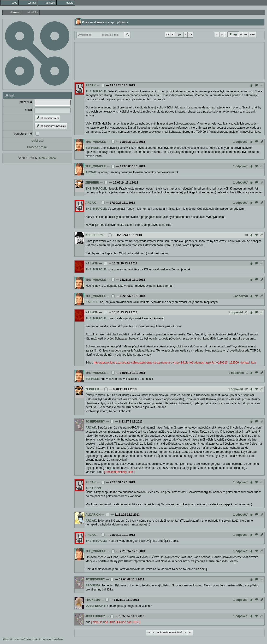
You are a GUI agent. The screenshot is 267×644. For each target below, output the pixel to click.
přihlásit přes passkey (51, 126)
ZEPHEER (92, 148)
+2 (246, 389)
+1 (246, 312)
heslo (28, 110)
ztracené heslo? (37, 147)
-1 (246, 373)
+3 (246, 235)
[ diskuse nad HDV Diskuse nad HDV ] (116, 622)
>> (190, 35)
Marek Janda (47, 158)
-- (222, 34)
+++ (252, 34)
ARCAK (91, 85)
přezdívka (26, 102)
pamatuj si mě (23, 134)
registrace (37, 141)
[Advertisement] (169, 60)
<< (168, 35)
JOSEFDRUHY (95, 422)
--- (217, 34)
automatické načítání (170, 632)
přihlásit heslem (47, 118)
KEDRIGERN (94, 235)
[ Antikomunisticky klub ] (119, 472)
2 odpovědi (240, 296)
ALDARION (93, 488)
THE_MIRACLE (96, 91)
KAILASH (92, 263)
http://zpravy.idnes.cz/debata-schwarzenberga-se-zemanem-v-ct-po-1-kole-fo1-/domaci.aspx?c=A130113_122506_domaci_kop (175, 363)
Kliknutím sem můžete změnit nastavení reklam (33, 639)
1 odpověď (240, 142)
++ (246, 34)
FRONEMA (93, 585)
